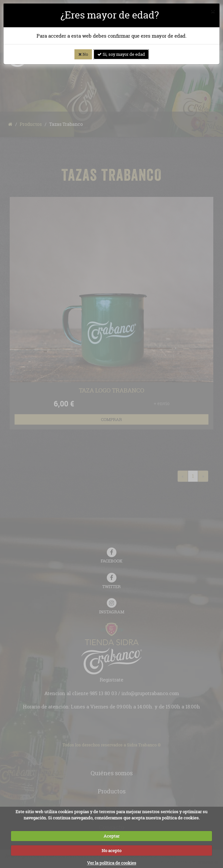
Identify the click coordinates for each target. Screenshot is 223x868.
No (83, 54)
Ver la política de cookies (112, 863)
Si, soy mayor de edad (121, 54)
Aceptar (112, 836)
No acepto (112, 850)
